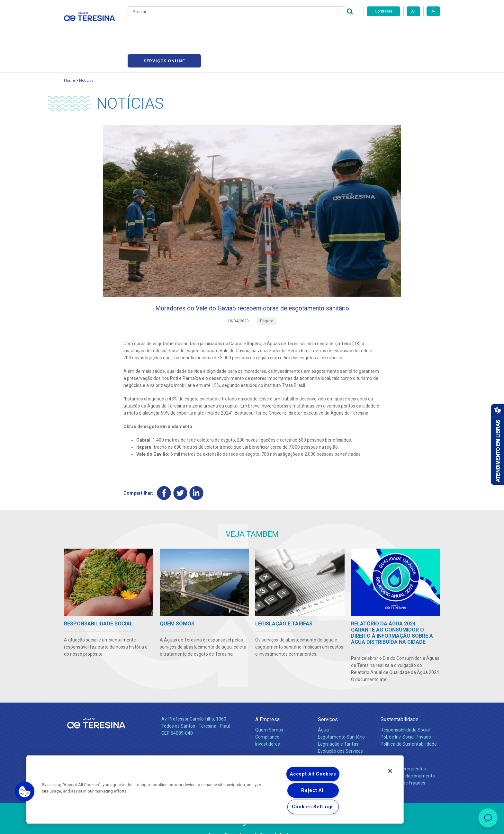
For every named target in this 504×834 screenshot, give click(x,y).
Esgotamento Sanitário (341, 720)
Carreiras (277, 29)
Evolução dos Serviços (340, 734)
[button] (25, 792)
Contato (389, 741)
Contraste (384, 11)
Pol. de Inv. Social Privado (406, 720)
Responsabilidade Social (405, 713)
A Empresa (267, 702)
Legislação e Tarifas (338, 727)
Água (323, 713)
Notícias (249, 29)
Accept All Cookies (313, 774)
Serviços (328, 702)
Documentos (331, 741)
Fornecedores (312, 29)
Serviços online (403, 29)
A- (433, 11)
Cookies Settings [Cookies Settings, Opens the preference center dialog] (313, 807)
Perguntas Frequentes (403, 752)
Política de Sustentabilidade (409, 727)
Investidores (268, 727)
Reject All (313, 790)
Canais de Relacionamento (408, 759)
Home (69, 50)
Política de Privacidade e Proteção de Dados (252, 824)
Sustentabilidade (400, 702)
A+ (414, 11)
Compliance (267, 720)
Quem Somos (269, 713)
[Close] (390, 771)
